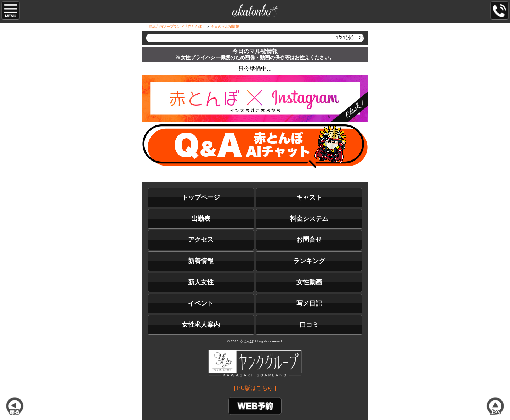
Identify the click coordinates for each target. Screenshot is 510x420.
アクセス (201, 240)
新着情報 (201, 261)
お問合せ (309, 240)
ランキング (309, 261)
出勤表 (201, 219)
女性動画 (309, 282)
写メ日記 (309, 303)
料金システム (309, 219)
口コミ (309, 325)
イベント (201, 303)
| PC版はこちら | (255, 388)
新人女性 (201, 282)
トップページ (201, 197)
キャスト (309, 197)
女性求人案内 (201, 325)
